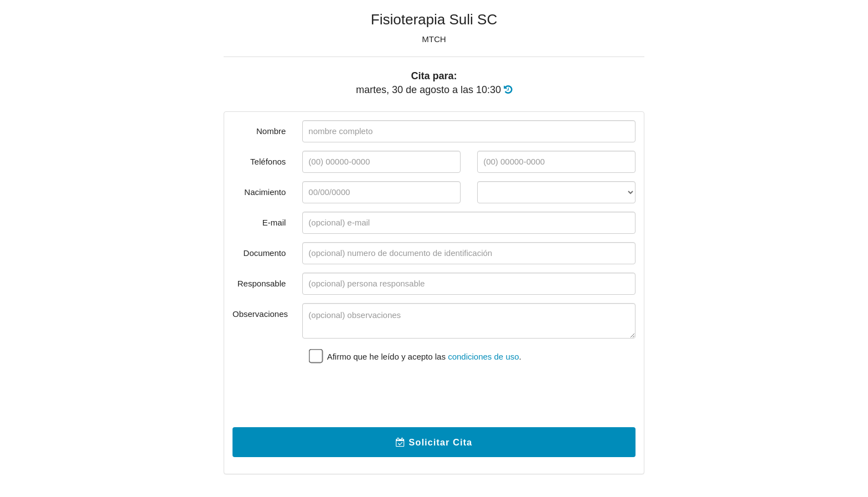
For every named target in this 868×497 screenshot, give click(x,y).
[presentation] (386, 397)
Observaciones (260, 314)
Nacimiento (265, 192)
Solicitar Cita (434, 442)
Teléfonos (268, 162)
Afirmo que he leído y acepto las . (415, 355)
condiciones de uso (483, 357)
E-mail (274, 222)
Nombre (271, 131)
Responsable (262, 283)
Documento (265, 253)
